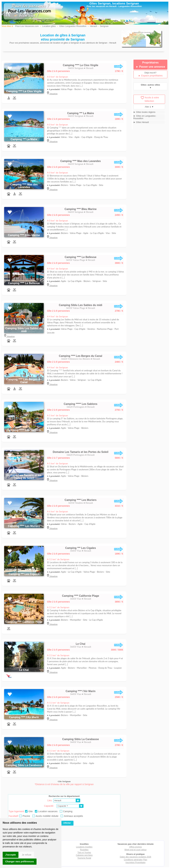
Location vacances (46, 811)
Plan (145, 860)
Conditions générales (133, 860)
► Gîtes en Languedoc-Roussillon (145, 117)
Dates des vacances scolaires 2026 (136, 857)
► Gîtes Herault (141, 122)
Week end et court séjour (136, 850)
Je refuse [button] (27, 855)
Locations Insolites (84, 847)
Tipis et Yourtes (84, 853)
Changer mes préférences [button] (20, 862)
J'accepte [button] (11, 855)
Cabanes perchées (84, 855)
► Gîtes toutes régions (144, 112)
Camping (66, 811)
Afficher (64, 823)
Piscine (25, 816)
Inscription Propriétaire (135, 863)
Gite (29, 811)
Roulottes (84, 850)
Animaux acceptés (72, 816)
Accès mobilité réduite (45, 816)
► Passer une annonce (150, 67)
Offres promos (135, 847)
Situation (53, 94)
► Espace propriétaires (150, 76)
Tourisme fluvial (84, 858)
